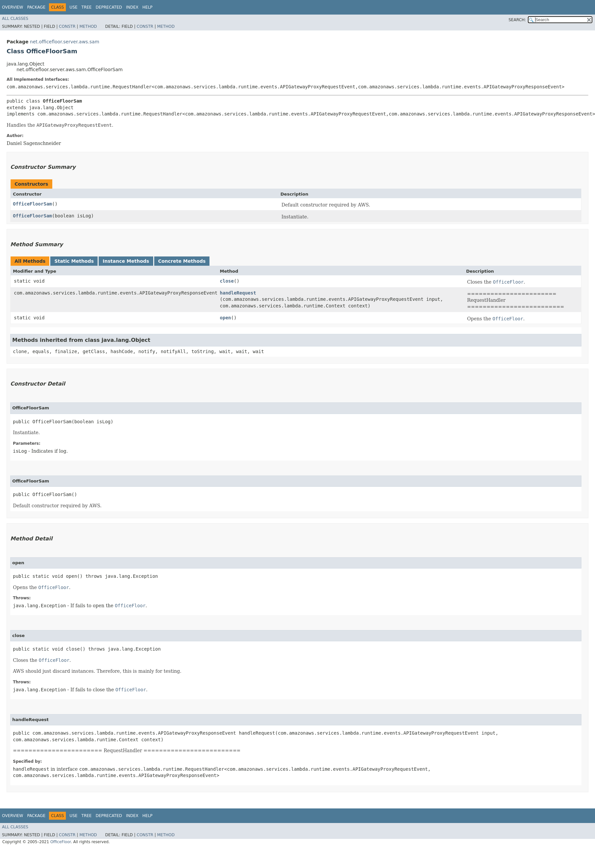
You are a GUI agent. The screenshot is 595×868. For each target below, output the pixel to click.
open (225, 318)
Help (147, 7)
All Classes (15, 19)
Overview (13, 7)
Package (36, 7)
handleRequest (238, 293)
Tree (87, 7)
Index (132, 7)
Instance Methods (126, 261)
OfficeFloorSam (32, 204)
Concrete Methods (182, 261)
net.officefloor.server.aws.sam (64, 42)
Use (73, 7)
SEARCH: (517, 20)
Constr (67, 26)
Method (88, 26)
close (227, 281)
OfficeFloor (61, 842)
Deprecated (109, 7)
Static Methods (74, 261)
